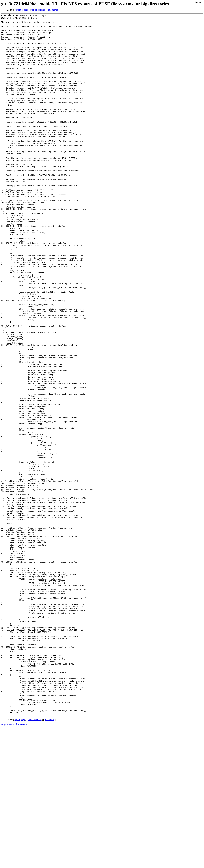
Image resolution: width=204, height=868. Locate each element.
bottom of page (21, 10)
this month (53, 10)
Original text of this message (14, 863)
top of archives (38, 10)
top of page (20, 858)
